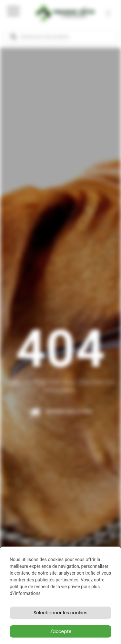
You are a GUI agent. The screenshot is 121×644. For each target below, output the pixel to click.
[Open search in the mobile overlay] (60, 37)
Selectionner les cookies (60, 613)
